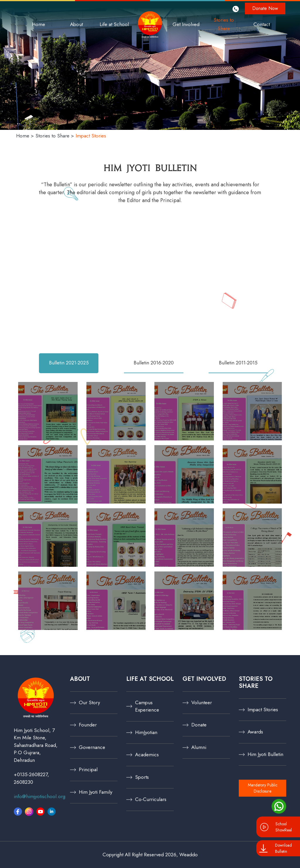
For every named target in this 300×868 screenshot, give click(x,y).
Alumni (199, 747)
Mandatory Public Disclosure (263, 788)
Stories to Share (224, 24)
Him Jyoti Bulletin (265, 754)
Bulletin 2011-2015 (238, 363)
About (76, 24)
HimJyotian (146, 732)
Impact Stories (263, 709)
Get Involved (186, 24)
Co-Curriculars (151, 799)
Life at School (114, 24)
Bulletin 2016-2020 (154, 363)
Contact (262, 24)
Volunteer (202, 702)
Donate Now (265, 8)
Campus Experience (147, 706)
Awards (255, 732)
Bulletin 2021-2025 (69, 363)
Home (39, 24)
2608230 (23, 782)
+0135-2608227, (31, 774)
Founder (88, 725)
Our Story (89, 702)
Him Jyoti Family (96, 792)
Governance (92, 747)
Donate (199, 725)
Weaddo (189, 855)
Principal (88, 769)
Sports (142, 777)
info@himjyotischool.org (40, 796)
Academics (147, 755)
